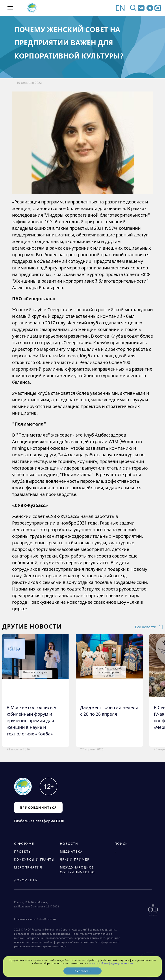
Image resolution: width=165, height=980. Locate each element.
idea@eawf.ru (47, 919)
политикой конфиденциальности (111, 963)
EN (120, 8)
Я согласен (82, 971)
